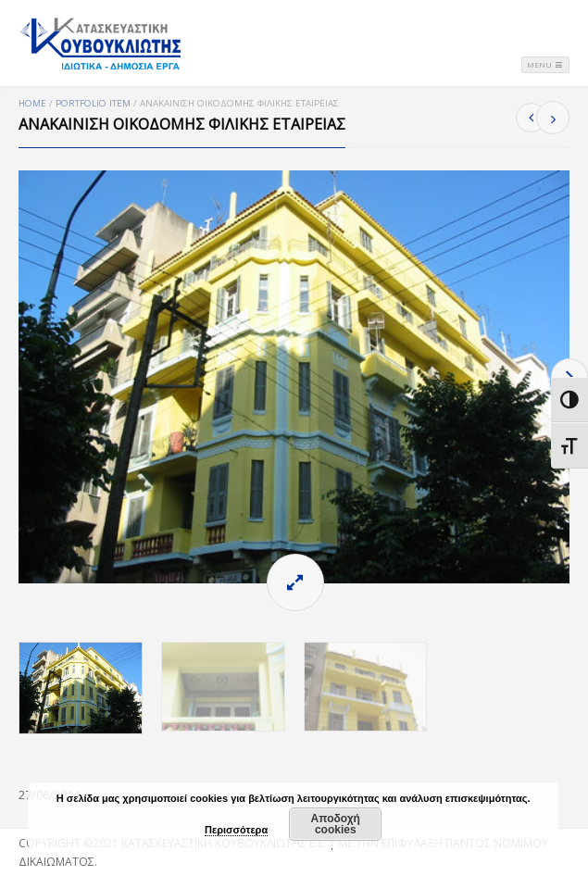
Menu (545, 64)
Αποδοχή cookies (336, 824)
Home (32, 103)
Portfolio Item (93, 103)
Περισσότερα (236, 830)
